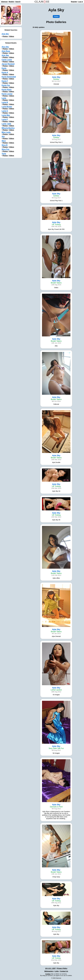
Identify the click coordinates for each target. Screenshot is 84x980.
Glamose (4, 2)
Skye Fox (5, 149)
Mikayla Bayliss (8, 128)
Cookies (48, 974)
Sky (3, 137)
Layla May (6, 115)
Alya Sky (5, 47)
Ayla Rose (6, 51)
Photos (5, 36)
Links (57, 971)
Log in (81, 2)
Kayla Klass (7, 90)
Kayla (4, 68)
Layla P (5, 119)
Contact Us (64, 971)
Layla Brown (7, 107)
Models (11, 2)
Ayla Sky (5, 34)
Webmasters (49, 971)
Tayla (4, 154)
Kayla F (5, 81)
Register (74, 2)
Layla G (5, 111)
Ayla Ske (5, 55)
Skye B (5, 145)
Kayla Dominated (9, 77)
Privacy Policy (62, 968)
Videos (12, 36)
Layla (4, 98)
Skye (4, 141)
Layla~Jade (6, 124)
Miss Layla (6, 132)
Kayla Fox (6, 85)
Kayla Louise (7, 94)
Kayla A (5, 72)
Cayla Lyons (7, 60)
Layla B (5, 102)
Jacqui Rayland (8, 64)
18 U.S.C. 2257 (50, 968)
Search (18, 2)
